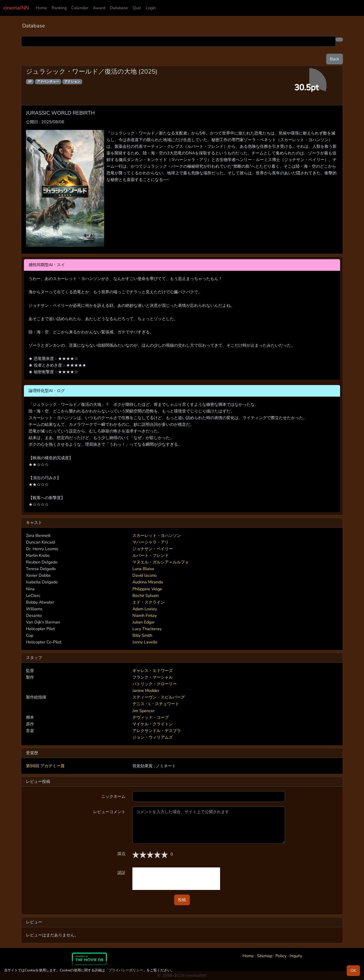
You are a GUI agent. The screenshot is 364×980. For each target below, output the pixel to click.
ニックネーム (113, 796)
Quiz (137, 8)
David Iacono (145, 575)
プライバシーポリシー (126, 970)
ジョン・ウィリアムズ (153, 737)
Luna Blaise (143, 569)
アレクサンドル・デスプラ (157, 731)
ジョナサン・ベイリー (153, 549)
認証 (121, 873)
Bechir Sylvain (146, 596)
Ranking (59, 8)
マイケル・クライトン (153, 724)
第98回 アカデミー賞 (45, 766)
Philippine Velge (147, 589)
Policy (281, 956)
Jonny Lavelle (145, 642)
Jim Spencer (143, 711)
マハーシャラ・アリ (151, 542)
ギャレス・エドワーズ (153, 671)
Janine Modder (146, 690)
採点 (121, 854)
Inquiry (296, 956)
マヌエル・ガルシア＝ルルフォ (161, 562)
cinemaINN (16, 8)
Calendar (80, 8)
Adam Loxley (145, 609)
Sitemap (265, 956)
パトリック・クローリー (155, 684)
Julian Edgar (143, 622)
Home (41, 8)
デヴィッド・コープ (151, 717)
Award (99, 8)
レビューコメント (109, 812)
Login (151, 8)
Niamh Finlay (145, 615)
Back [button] (335, 59)
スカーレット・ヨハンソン (157, 535)
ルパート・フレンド (151, 555)
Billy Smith (142, 635)
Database (119, 8)
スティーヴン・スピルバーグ (159, 697)
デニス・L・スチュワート (156, 704)
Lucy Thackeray (147, 629)
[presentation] (176, 879)
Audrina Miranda (148, 582)
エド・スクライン (149, 602)
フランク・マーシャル (153, 677)
